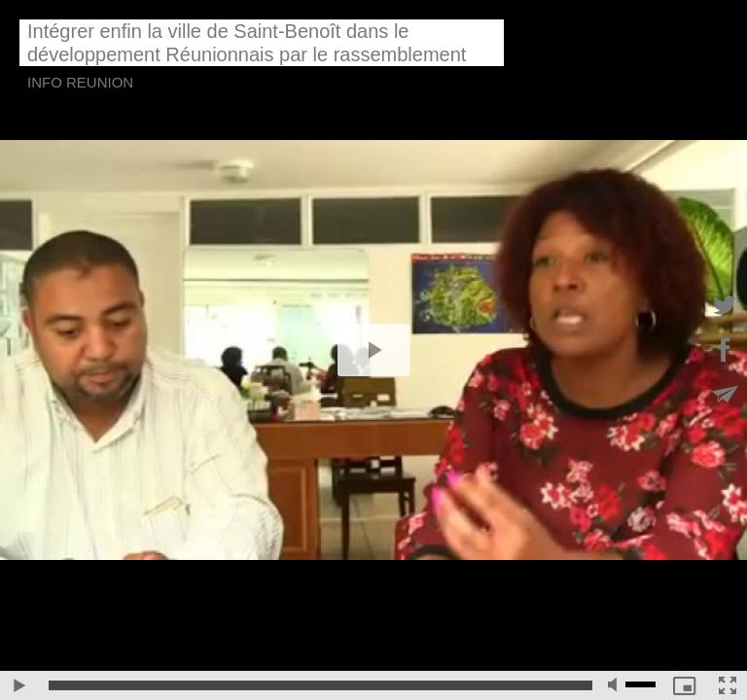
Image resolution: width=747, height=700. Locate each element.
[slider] (320, 685)
